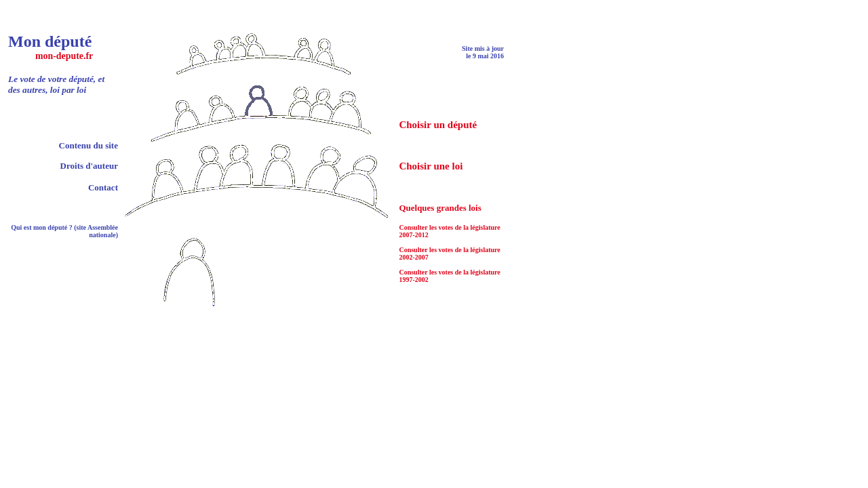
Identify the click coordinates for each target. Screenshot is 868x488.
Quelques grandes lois (440, 208)
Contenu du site (88, 145)
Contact (103, 187)
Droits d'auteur (89, 166)
